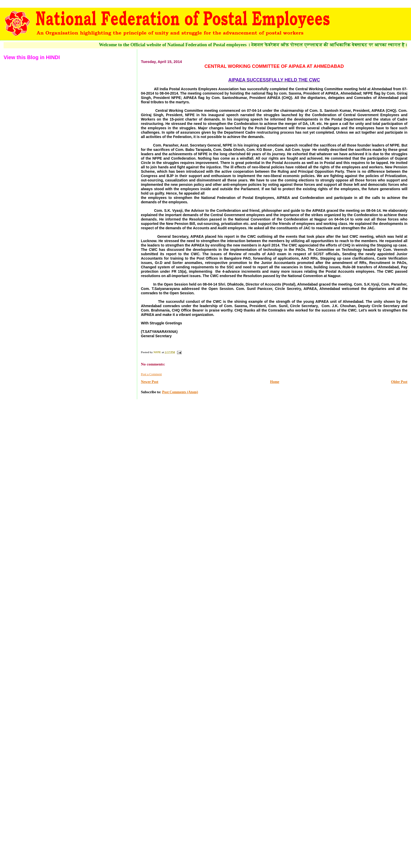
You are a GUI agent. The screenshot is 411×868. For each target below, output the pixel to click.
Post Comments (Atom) (180, 392)
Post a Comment (151, 374)
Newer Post (150, 382)
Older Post (399, 382)
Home (275, 382)
